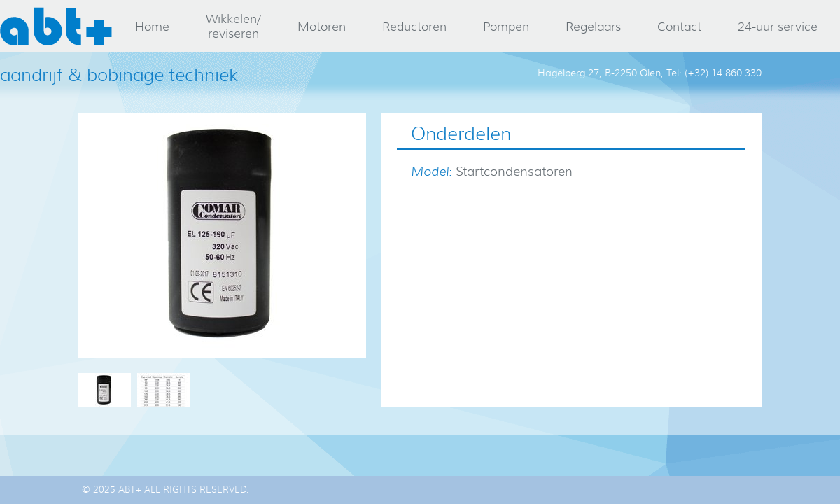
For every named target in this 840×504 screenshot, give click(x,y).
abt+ (56, 26)
